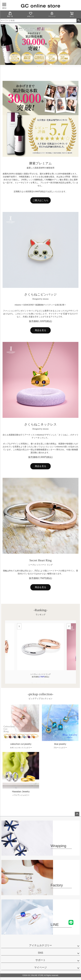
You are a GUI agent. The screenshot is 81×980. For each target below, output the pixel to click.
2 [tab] (40, 66)
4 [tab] (44, 66)
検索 (79, 21)
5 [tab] (49, 683)
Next (78, 45)
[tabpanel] (40, 652)
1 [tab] (38, 66)
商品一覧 (10, 14)
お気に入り (31, 14)
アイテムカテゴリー (40, 945)
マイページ (52, 14)
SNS (40, 953)
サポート (40, 960)
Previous (3, 45)
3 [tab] (42, 66)
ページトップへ (77, 814)
